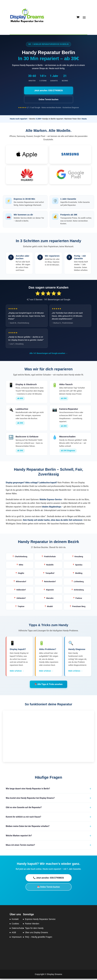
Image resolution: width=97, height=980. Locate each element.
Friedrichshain (50, 556)
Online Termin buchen (48, 99)
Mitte (21, 565)
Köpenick (50, 591)
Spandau (79, 565)
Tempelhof (50, 574)
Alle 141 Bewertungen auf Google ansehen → (48, 353)
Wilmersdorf (21, 582)
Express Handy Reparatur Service (40, 920)
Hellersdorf (21, 591)
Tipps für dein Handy (34, 929)
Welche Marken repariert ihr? (19, 837)
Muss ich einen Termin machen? (20, 846)
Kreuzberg (79, 556)
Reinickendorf (50, 582)
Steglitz (21, 574)
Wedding (79, 574)
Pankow (79, 599)
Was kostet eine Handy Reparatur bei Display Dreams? (30, 799)
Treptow (21, 608)
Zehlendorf (21, 599)
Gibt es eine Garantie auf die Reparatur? (24, 809)
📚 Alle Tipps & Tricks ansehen (48, 686)
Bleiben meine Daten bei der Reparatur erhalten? (28, 827)
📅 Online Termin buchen (49, 888)
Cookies (15, 925)
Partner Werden (32, 925)
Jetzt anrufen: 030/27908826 (48, 90)
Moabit (50, 608)
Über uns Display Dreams (36, 934)
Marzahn (50, 599)
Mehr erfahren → (17, 672)
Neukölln (50, 565)
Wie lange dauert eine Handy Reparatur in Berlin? (28, 790)
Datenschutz (17, 929)
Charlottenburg (21, 556)
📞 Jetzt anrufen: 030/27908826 (48, 879)
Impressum (17, 938)
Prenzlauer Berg (79, 608)
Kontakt (15, 920)
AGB (14, 934)
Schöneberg (79, 591)
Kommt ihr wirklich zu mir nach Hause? (23, 818)
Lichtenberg (79, 582)
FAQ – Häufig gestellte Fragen (38, 938)
